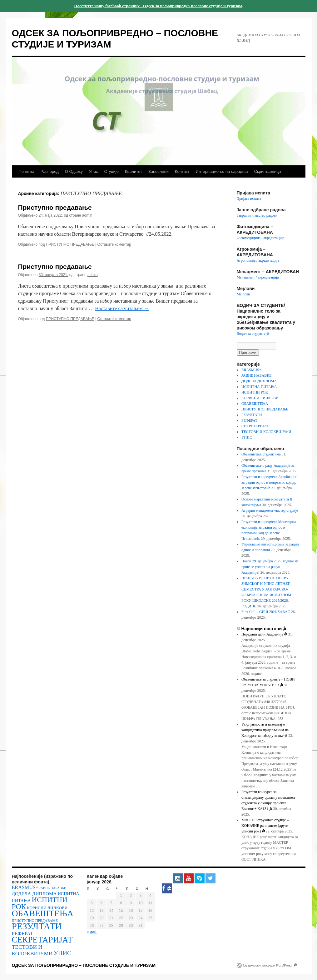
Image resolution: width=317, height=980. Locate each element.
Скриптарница (268, 171)
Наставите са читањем (122, 308)
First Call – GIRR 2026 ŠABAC (266, 612)
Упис (93, 171)
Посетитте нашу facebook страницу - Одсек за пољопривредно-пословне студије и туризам (158, 6)
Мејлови (243, 294)
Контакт (182, 171)
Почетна (27, 171)
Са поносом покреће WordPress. (270, 965)
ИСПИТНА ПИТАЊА (259, 387)
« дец (92, 932)
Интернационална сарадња (222, 171)
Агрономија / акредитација (258, 260)
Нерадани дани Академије (264, 634)
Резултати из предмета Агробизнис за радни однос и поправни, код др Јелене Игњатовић (269, 482)
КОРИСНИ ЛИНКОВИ (260, 398)
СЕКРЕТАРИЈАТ (255, 426)
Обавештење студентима (261, 454)
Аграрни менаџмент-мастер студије (270, 510)
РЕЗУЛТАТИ (252, 415)
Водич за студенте (253, 334)
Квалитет (134, 171)
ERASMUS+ (251, 370)
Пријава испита (249, 199)
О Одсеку (74, 171)
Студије (111, 171)
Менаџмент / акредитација (258, 277)
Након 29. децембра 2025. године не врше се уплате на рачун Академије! (270, 567)
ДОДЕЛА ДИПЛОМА (259, 381)
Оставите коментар (114, 244)
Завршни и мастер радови (257, 215)
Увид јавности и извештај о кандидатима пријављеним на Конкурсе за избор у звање (265, 730)
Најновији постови (264, 629)
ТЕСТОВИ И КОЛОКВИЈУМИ (266, 432)
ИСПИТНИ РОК (255, 392)
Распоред (50, 171)
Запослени (158, 171)
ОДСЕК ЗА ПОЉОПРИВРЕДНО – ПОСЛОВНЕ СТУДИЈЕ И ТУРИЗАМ (84, 965)
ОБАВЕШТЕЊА (255, 404)
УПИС (247, 437)
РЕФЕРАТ (249, 420)
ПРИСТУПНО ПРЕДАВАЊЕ (70, 244)
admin (87, 215)
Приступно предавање (55, 207)
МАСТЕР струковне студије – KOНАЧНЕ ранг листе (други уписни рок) (265, 826)
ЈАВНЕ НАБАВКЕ (256, 375)
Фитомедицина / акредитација (261, 238)
